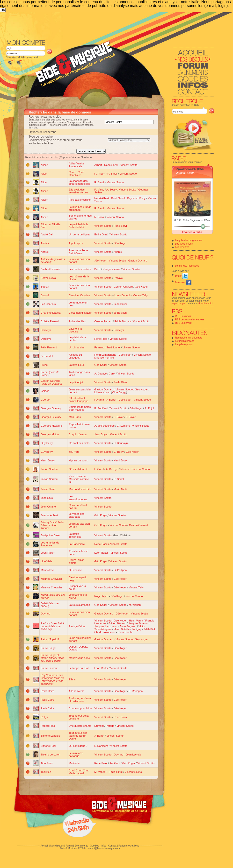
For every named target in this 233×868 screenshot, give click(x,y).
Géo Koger (120, 243)
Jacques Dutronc (138, 623)
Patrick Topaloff (50, 639)
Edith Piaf (149, 629)
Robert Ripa (48, 726)
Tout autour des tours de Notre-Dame (78, 736)
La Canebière (77, 544)
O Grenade (75, 570)
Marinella (74, 763)
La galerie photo (184, 344)
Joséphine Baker (51, 535)
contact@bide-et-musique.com (103, 848)
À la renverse (76, 691)
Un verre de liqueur (80, 234)
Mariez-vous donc (79, 658)
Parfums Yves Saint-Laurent (53, 626)
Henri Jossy (48, 460)
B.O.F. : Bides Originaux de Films (192, 220)
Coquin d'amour (78, 434)
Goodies (94, 846)
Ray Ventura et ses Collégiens (52, 679)
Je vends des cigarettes (76, 515)
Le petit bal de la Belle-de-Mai (78, 226)
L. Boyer (119, 417)
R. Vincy (99, 190)
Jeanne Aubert (49, 515)
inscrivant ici (206, 303)
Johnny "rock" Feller (53, 525)
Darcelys (46, 330)
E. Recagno (136, 691)
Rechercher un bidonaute (189, 338)
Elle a (72, 679)
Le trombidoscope (185, 341)
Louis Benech (122, 295)
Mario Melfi (120, 489)
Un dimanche (76, 347)
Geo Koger (120, 621)
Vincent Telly (140, 295)
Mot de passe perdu (28, 57)
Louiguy (137, 629)
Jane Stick (47, 498)
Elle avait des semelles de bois (79, 191)
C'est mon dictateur (80, 313)
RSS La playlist (183, 323)
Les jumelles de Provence (50, 544)
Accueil (44, 846)
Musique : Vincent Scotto (135, 469)
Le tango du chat (79, 668)
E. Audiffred (101, 408)
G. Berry (119, 452)
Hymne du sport (78, 460)
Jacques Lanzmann (106, 626)
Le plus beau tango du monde (80, 208)
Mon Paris (75, 417)
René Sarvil (111, 165)
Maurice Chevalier (52, 579)
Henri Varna (136, 621)
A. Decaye (100, 374)
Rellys (44, 717)
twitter (182, 276)
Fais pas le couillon (80, 200)
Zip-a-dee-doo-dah (186, 169)
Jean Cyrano (48, 507)
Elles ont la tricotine (75, 330)
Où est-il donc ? (78, 469)
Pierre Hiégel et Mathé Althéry (53, 658)
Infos (104, 846)
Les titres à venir (184, 244)
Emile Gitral (101, 234)
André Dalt (47, 234)
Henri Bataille (122, 629)
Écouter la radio (192, 232)
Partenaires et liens (129, 846)
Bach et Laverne (51, 269)
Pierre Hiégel (49, 648)
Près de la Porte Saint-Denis (78, 252)
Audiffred (115, 763)
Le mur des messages (187, 266)
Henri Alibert (102, 198)
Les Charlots (48, 304)
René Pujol (101, 339)
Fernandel (47, 356)
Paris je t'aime (77, 626)
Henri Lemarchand (105, 355)
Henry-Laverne (112, 269)
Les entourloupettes (78, 498)
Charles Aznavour (105, 632)
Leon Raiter (101, 668)
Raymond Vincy (136, 198)
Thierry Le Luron (51, 755)
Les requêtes (182, 247)
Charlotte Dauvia (51, 313)
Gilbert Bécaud (117, 623)
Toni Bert (46, 772)
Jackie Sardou (49, 469)
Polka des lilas (77, 321)
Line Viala (47, 561)
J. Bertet (111, 400)
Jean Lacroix (133, 755)
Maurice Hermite (104, 358)
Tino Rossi (47, 763)
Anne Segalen (128, 626)
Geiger (45, 391)
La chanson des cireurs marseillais (79, 182)
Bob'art (45, 287)
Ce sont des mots (79, 443)
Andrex (45, 243)
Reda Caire (48, 691)
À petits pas (76, 243)
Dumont (99, 726)
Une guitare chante (80, 726)
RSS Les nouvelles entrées (190, 320)
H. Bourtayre (121, 443)
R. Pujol (149, 408)
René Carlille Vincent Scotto (111, 544)
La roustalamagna (79, 605)
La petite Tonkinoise (75, 535)
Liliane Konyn (102, 392)
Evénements (81, 846)
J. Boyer (131, 417)
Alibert (45, 165)
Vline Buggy (119, 392)
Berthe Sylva (48, 278)
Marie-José (47, 570)
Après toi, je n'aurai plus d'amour (80, 700)
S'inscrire (11, 57)
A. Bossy (112, 190)
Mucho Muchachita (80, 489)
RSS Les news (183, 316)
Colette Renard (50, 321)
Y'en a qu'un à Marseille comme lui (79, 479)
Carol (112, 374)
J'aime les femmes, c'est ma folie (80, 408)
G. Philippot (120, 570)
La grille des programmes (189, 240)
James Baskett (186, 173)
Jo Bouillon (120, 313)
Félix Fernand (49, 347)
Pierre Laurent (49, 668)
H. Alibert (100, 174)
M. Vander (100, 772)
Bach (97, 269)
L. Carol (99, 469)
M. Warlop (135, 605)
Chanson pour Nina (80, 708)
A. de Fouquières (104, 426)
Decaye (118, 278)
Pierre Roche (125, 632)
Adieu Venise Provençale (76, 165)
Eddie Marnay (123, 321)
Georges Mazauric (52, 426)
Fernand (99, 347)
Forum (69, 846)
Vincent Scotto (129, 165)
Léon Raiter (48, 553)
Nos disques (57, 846)
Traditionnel (113, 347)
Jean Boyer (121, 304)
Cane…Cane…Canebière (78, 174)
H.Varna (99, 400)
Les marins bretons (80, 269)
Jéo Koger (100, 261)
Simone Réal (48, 746)
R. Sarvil (112, 174)
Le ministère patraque (76, 755)
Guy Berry (47, 443)
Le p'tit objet (76, 382)
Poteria (110, 726)
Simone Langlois (51, 736)
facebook (183, 282)
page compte (179, 303)
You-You (74, 452)
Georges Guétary (51, 408)
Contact (112, 846)
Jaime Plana (48, 489)
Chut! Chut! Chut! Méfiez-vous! (79, 772)
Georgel (46, 400)
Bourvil (45, 295)
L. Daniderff (101, 746)
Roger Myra (101, 596)
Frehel (45, 365)
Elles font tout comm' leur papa (78, 400)
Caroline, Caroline (79, 295)
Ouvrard (46, 614)
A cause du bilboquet (75, 356)
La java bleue (76, 365)
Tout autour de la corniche (79, 717)
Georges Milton (50, 434)
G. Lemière (123, 426)
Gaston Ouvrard (138, 261)
